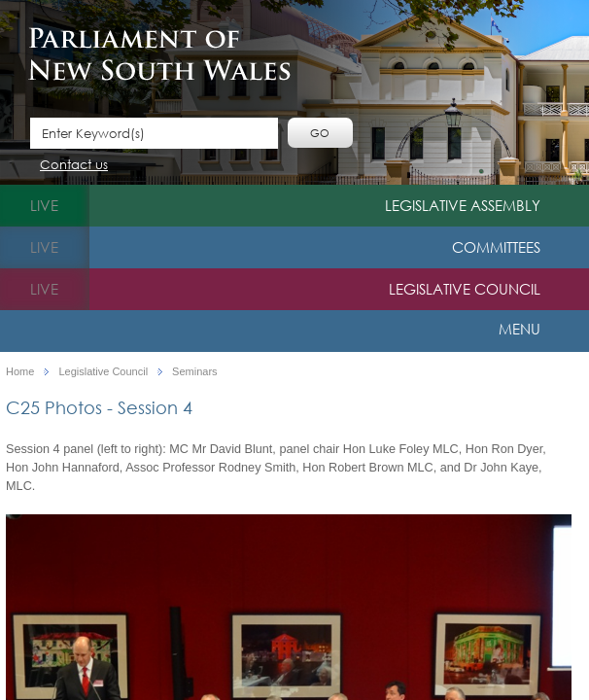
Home (20, 372)
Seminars (194, 372)
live (44, 205)
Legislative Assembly (463, 205)
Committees (496, 247)
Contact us (74, 166)
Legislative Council (465, 289)
